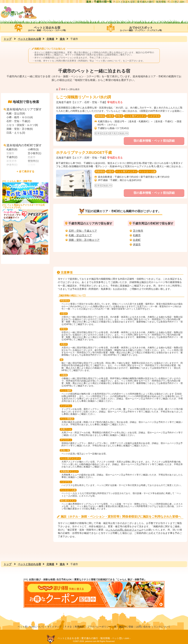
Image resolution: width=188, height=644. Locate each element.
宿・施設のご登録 (124, 627)
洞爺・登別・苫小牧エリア (84, 240)
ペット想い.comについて (108, 61)
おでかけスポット (141, 28)
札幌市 (137, 235)
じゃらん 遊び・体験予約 (20, 181)
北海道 (50, 39)
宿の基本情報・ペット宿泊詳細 (154, 141)
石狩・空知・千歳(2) (18, 121)
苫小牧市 (138, 231)
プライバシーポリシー (99, 627)
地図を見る (116, 102)
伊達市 (137, 244)
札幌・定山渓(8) (16, 113)
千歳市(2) (12, 157)
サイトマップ (54, 627)
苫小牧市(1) (34, 153)
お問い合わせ (143, 627)
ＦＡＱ (68, 627)
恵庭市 (32, 157)
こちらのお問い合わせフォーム (125, 530)
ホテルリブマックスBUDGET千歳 (84, 153)
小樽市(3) (33, 149)
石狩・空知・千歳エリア (83, 231)
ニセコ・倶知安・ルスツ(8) (22, 125)
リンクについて (162, 627)
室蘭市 (10, 153)
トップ (8, 39)
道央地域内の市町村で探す (23, 145)
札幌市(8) (12, 149)
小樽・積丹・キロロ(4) (20, 117)
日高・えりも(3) (16, 133)
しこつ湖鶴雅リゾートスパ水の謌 (84, 97)
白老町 (137, 240)
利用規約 (79, 627)
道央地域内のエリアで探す (23, 109)
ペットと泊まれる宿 (47, 28)
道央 (62, 39)
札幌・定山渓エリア (80, 235)
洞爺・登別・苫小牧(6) (20, 129)
